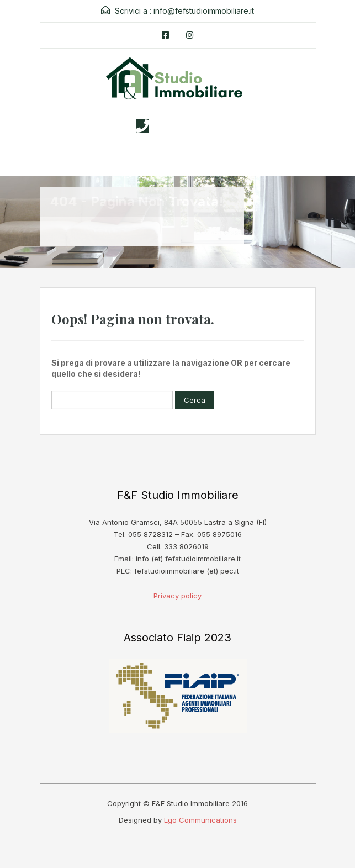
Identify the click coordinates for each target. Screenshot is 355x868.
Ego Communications (200, 820)
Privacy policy (177, 596)
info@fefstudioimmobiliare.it (204, 11)
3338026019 (188, 126)
